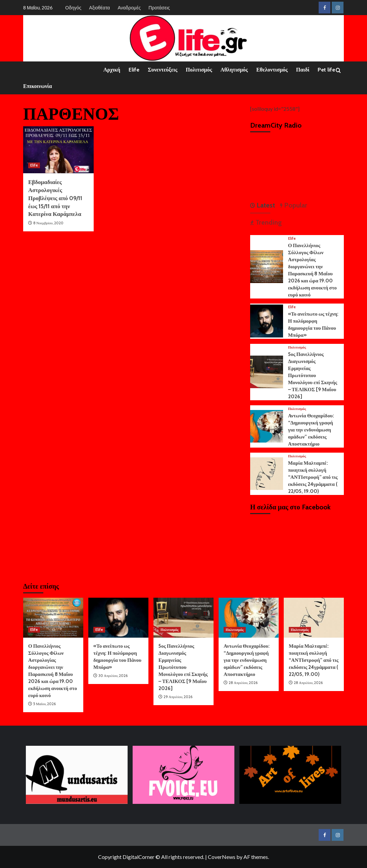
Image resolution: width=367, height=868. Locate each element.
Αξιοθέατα (99, 8)
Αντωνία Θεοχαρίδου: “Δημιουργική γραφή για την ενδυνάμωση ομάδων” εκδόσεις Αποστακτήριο (311, 430)
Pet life (326, 70)
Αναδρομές (129, 8)
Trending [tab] (268, 222)
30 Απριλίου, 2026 (113, 676)
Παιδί (303, 70)
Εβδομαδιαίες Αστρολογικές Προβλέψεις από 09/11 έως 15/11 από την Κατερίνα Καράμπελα (55, 198)
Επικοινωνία (38, 86)
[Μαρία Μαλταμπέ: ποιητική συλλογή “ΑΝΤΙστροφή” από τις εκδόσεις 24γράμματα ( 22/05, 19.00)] (267, 473)
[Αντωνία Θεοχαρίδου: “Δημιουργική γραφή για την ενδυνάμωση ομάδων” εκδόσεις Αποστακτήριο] (267, 426)
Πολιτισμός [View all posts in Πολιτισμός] (297, 347)
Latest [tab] (265, 205)
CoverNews (222, 857)
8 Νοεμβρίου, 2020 (48, 223)
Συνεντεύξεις (163, 70)
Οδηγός (73, 8)
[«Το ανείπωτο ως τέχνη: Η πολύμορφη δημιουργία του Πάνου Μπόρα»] (267, 320)
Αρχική (112, 70)
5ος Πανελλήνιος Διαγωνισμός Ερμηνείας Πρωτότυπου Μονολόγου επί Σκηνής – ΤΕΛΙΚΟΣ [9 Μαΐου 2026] (313, 375)
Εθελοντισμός (272, 70)
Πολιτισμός (199, 70)
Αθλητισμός (234, 70)
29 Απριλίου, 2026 (178, 697)
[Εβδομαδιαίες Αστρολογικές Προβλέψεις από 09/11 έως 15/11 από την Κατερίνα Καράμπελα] (58, 150)
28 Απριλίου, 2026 (243, 683)
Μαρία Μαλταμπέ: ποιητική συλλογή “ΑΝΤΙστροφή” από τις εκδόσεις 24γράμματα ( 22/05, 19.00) (313, 477)
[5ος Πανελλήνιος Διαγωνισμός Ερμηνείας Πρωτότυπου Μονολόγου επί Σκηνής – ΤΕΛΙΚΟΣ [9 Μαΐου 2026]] (267, 371)
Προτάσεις (159, 8)
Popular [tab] (295, 205)
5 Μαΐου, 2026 (44, 704)
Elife (134, 70)
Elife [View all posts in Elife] (34, 165)
